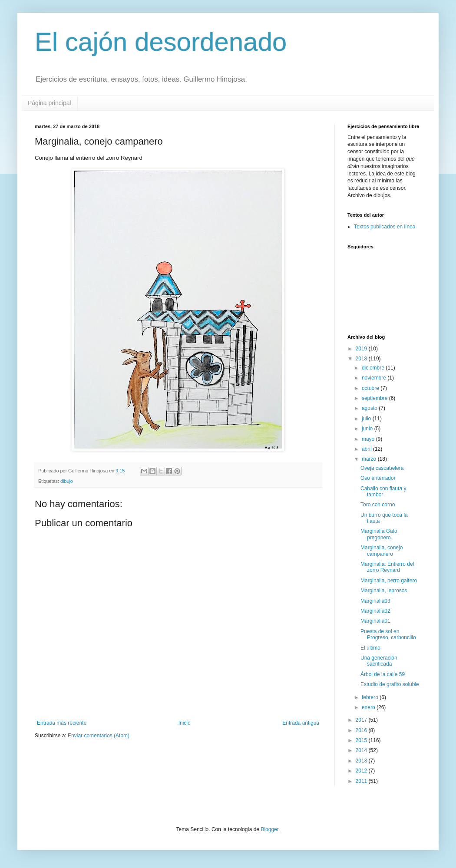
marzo (370, 459)
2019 (362, 349)
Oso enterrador (378, 478)
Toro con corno (378, 505)
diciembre (374, 368)
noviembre (375, 378)
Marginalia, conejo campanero (382, 551)
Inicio (185, 723)
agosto (370, 408)
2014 (362, 750)
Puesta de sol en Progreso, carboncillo (388, 634)
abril (367, 449)
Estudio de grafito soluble (390, 684)
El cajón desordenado (161, 42)
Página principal (50, 103)
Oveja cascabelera (382, 468)
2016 (362, 730)
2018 (362, 359)
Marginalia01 (375, 621)
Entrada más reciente (62, 723)
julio (367, 419)
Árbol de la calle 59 (383, 674)
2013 (362, 761)
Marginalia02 (375, 611)
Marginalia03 (375, 601)
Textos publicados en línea (385, 227)
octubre (371, 388)
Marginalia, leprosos (384, 591)
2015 (362, 740)
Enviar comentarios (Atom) (99, 736)
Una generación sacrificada (379, 661)
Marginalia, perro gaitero (389, 581)
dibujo (67, 481)
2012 (362, 771)
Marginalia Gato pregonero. (379, 534)
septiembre (375, 398)
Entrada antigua (301, 723)
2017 (362, 720)
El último (370, 648)
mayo (369, 439)
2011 (362, 781)
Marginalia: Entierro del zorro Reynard (387, 567)
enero (369, 707)
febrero (371, 697)
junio (368, 429)
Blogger (269, 829)
